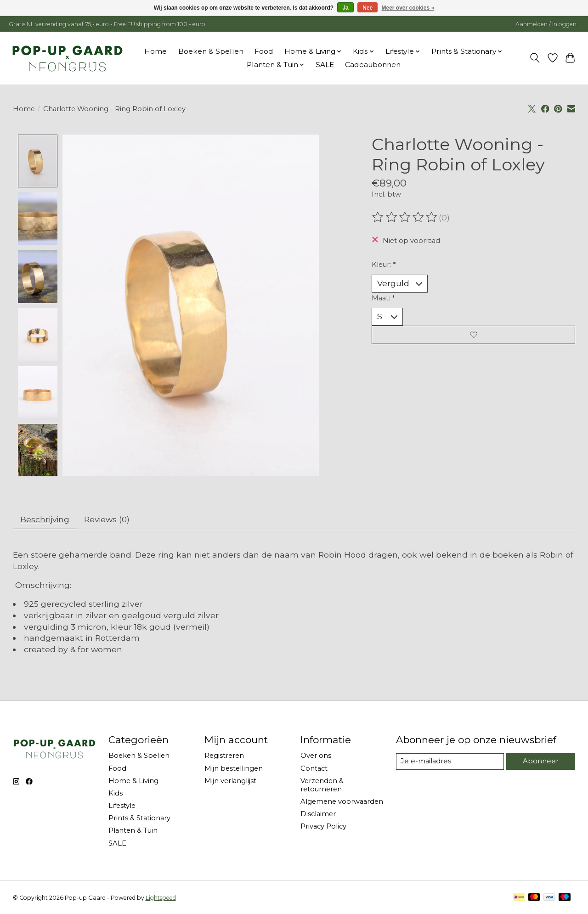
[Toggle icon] (534, 58)
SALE (325, 65)
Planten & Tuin (133, 831)
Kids (116, 794)
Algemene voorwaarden (342, 802)
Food (264, 51)
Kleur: (384, 265)
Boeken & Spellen (211, 51)
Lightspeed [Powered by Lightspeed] (161, 898)
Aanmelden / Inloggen (546, 24)
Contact (314, 768)
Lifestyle (122, 806)
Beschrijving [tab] (45, 519)
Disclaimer (318, 814)
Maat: (383, 298)
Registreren (224, 756)
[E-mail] (450, 762)
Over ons (316, 756)
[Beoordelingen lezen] (405, 217)
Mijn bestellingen (234, 768)
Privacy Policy (323, 827)
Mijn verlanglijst (230, 781)
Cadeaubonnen (373, 65)
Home (155, 51)
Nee (367, 8)
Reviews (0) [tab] (109, 519)
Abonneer (541, 762)
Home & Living (133, 781)
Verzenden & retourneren (322, 785)
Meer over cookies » (408, 8)
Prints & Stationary (139, 818)
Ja (345, 8)
